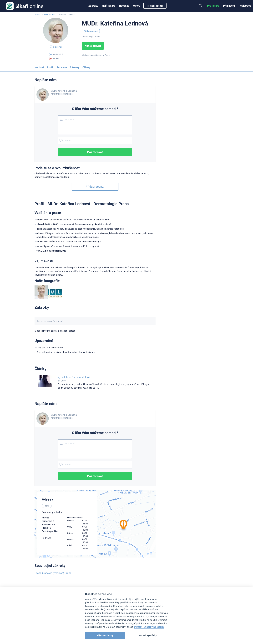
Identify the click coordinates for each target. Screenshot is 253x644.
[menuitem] (93, 6)
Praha (108, 55)
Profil (50, 67)
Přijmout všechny (105, 635)
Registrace (245, 6)
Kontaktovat (93, 46)
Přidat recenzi (155, 6)
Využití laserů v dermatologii (74, 377)
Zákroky (93, 6)
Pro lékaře (213, 6)
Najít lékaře (109, 6)
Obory (137, 6)
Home (37, 15)
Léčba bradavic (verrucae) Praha (53, 573)
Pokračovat (95, 152)
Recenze (124, 6)
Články (86, 67)
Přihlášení (229, 6)
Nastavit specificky (148, 635)
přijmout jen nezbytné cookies (149, 627)
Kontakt (39, 67)
